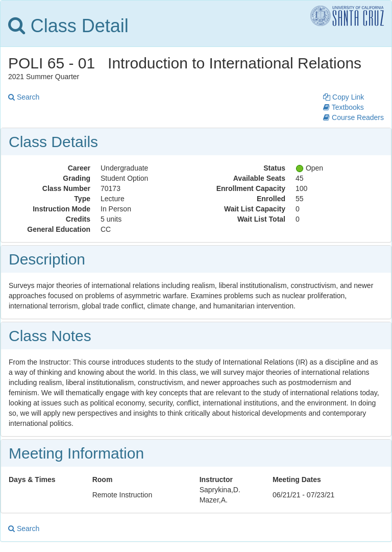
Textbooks (344, 107)
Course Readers (353, 117)
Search (24, 97)
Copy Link (344, 97)
